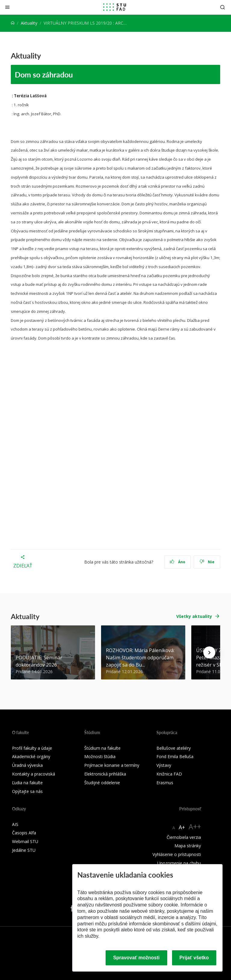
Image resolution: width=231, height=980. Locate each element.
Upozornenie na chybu (179, 863)
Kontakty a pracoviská (34, 774)
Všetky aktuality (194, 616)
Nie (207, 562)
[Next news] (209, 652)
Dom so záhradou (45, 74)
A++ (195, 826)
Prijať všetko (194, 958)
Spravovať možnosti (136, 958)
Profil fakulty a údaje (32, 748)
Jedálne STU (24, 850)
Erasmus (165, 783)
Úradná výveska (27, 765)
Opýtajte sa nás (27, 791)
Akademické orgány (31, 756)
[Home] (13, 23)
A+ (182, 827)
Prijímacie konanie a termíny (112, 765)
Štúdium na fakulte (102, 748)
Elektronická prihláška (105, 774)
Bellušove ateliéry (174, 748)
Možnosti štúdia (100, 756)
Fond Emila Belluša (175, 756)
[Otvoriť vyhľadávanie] (223, 7)
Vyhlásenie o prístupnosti (177, 854)
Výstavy (164, 765)
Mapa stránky (188, 846)
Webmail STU (25, 841)
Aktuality (29, 23)
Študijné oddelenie (102, 783)
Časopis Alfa (24, 833)
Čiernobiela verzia (184, 837)
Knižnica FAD (169, 774)
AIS (15, 824)
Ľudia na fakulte (27, 783)
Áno (178, 562)
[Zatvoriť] (7, 7)
